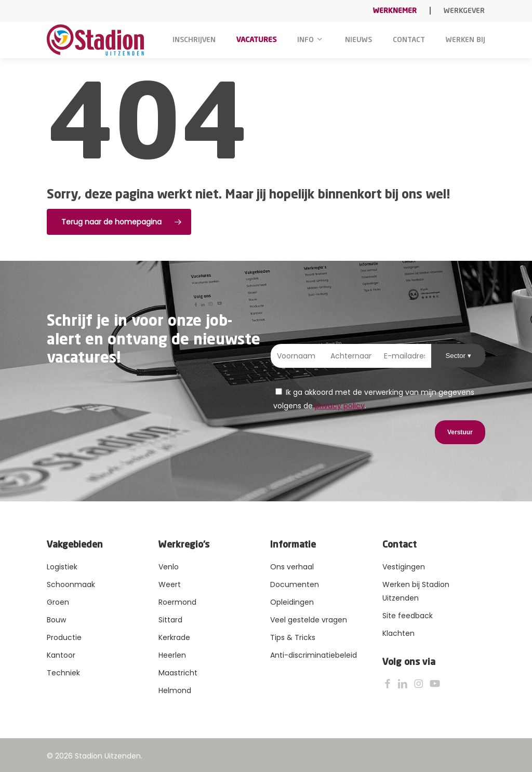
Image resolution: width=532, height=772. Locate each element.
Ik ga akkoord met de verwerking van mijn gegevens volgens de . (374, 399)
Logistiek (62, 567)
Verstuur (460, 432)
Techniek (63, 673)
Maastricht (178, 673)
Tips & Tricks (293, 637)
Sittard (170, 620)
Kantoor (61, 655)
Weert (170, 584)
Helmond (175, 690)
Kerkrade (174, 637)
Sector (456, 356)
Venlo (169, 567)
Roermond (177, 602)
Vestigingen (404, 567)
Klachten (398, 633)
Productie (64, 637)
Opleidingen (292, 602)
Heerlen (172, 655)
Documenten (295, 584)
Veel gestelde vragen (309, 620)
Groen (58, 602)
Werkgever (464, 11)
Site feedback (408, 616)
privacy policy (340, 406)
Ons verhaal (292, 567)
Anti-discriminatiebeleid (314, 655)
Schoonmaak (71, 584)
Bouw (56, 620)
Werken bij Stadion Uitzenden (416, 591)
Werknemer (395, 11)
